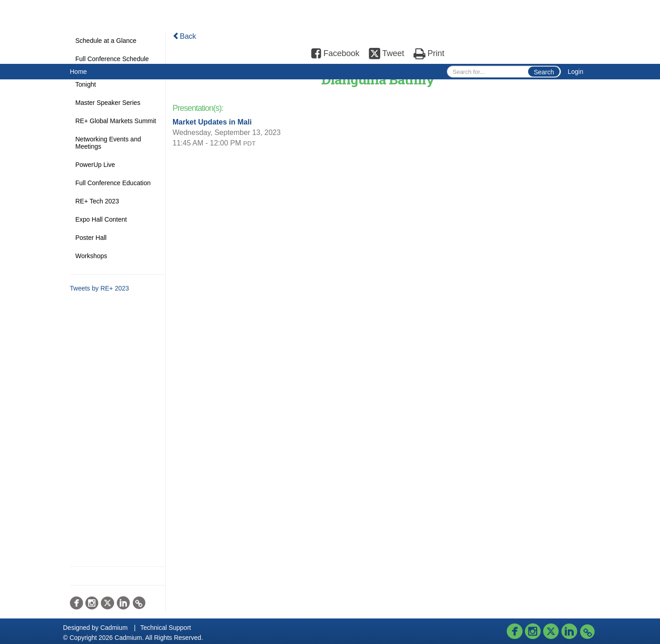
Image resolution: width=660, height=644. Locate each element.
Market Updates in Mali (212, 122)
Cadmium (114, 628)
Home (78, 72)
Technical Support (165, 628)
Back (184, 36)
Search (544, 72)
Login (576, 72)
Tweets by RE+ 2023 (100, 288)
